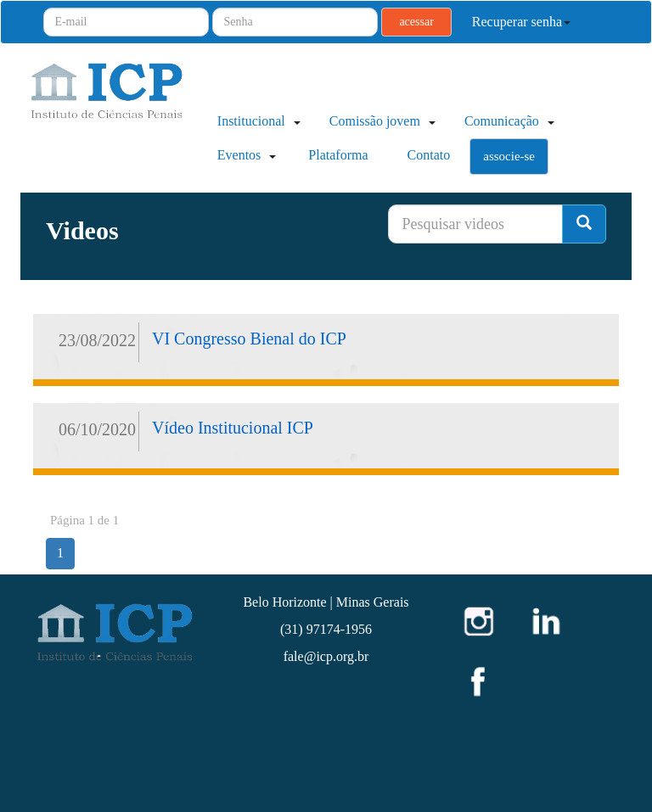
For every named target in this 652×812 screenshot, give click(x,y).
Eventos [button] (245, 155)
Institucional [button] (257, 121)
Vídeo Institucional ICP (233, 428)
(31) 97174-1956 (326, 629)
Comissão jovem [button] (381, 121)
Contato (429, 155)
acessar (416, 22)
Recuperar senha (521, 22)
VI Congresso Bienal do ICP (249, 339)
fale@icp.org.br (326, 656)
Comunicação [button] (508, 121)
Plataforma (338, 155)
